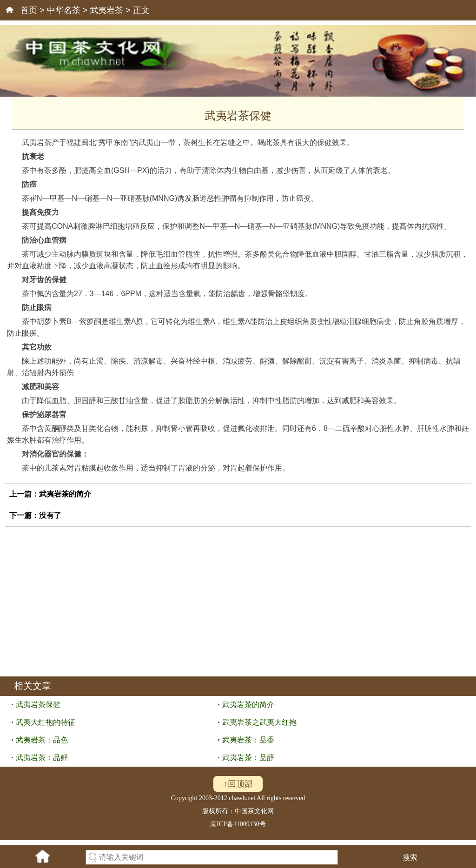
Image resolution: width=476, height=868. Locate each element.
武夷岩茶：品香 (248, 740)
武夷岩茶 (106, 10)
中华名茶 (64, 10)
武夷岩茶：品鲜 (42, 758)
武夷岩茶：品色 (42, 740)
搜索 (410, 858)
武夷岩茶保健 (38, 705)
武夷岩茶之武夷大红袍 (259, 722)
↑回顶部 (238, 784)
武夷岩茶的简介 (65, 494)
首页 (29, 10)
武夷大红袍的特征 (46, 722)
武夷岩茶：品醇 (248, 758)
